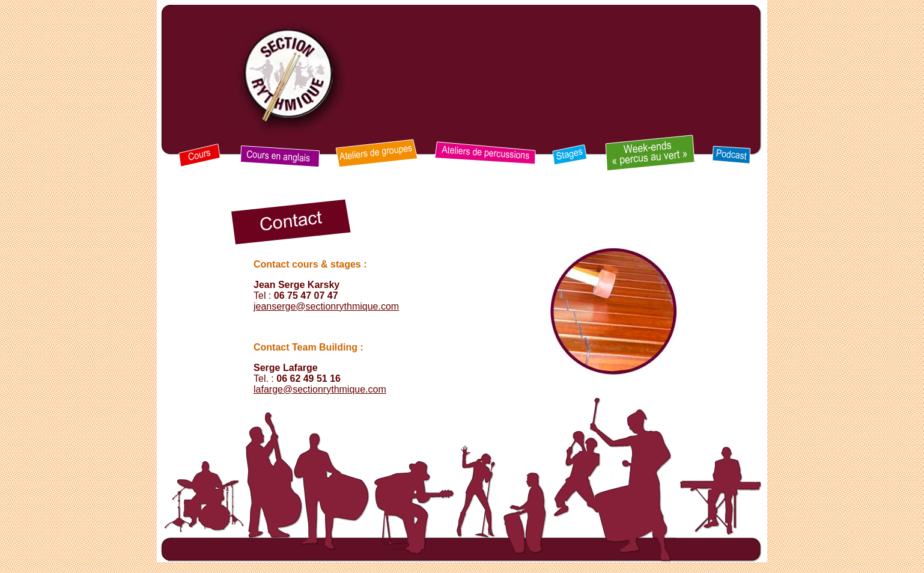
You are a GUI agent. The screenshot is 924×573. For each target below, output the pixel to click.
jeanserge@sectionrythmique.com (326, 306)
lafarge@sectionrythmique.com (320, 389)
